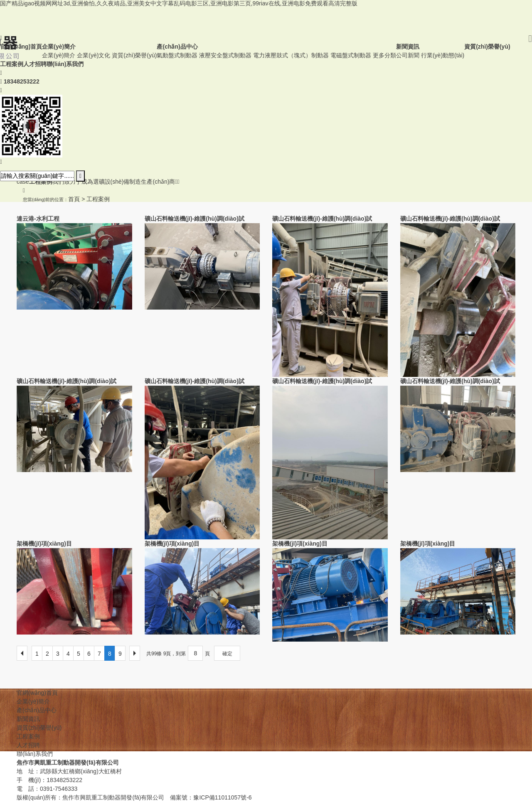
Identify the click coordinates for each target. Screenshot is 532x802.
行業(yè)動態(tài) (443, 55)
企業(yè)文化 (94, 55)
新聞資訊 (28, 719)
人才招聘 (28, 745)
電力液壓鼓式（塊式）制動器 (291, 55)
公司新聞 (408, 55)
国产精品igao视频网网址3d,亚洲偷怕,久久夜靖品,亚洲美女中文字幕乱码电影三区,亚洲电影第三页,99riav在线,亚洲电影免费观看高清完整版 (179, 3)
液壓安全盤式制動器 (225, 55)
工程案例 (98, 199)
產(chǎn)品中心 (37, 710)
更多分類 (384, 55)
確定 (227, 654)
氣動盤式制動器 (177, 55)
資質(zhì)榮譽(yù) (134, 55)
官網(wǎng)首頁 (37, 693)
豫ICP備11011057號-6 (222, 797)
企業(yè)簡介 (59, 55)
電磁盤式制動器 (351, 55)
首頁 (74, 199)
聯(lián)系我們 (35, 754)
